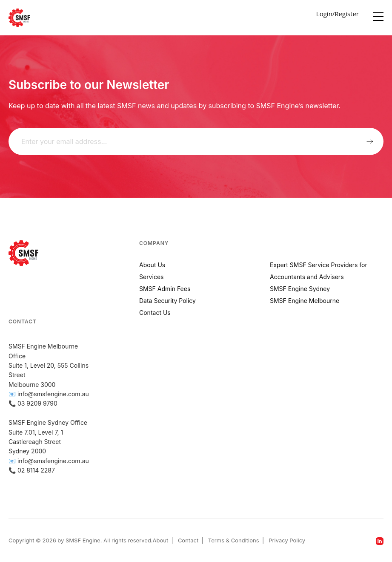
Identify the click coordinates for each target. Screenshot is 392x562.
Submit (370, 141)
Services (151, 277)
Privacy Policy (287, 540)
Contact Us (155, 313)
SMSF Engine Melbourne (305, 301)
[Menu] (378, 15)
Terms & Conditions (234, 540)
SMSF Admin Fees (165, 289)
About (161, 540)
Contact (188, 540)
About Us (152, 265)
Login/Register (338, 14)
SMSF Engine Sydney (300, 289)
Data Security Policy (167, 301)
